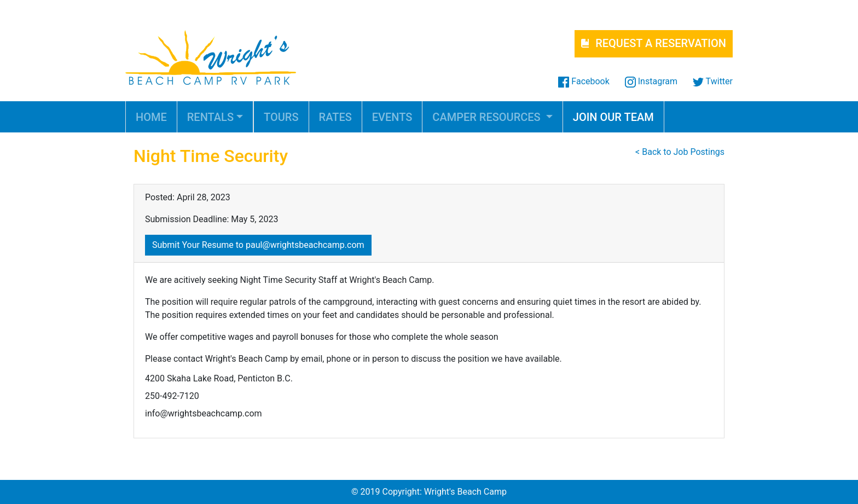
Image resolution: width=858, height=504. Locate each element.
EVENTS (392, 117)
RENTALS (210, 117)
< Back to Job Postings (680, 152)
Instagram (651, 81)
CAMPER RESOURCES (488, 117)
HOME (151, 117)
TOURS (281, 117)
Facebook (584, 81)
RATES (335, 117)
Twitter (713, 81)
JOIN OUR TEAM (613, 117)
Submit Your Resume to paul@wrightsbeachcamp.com (258, 245)
